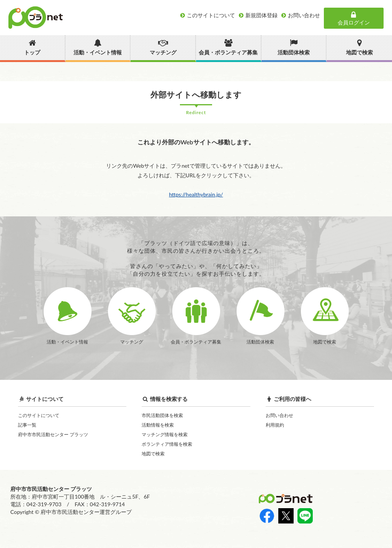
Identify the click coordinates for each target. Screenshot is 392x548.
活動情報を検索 (158, 425)
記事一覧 (27, 425)
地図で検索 (153, 454)
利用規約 (275, 425)
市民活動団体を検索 (162, 415)
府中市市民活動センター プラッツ (53, 434)
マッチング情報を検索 (165, 434)
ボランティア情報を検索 (167, 444)
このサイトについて (39, 415)
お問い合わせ (279, 415)
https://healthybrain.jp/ (196, 194)
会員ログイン (354, 18)
